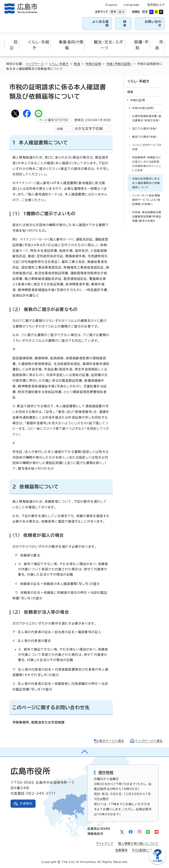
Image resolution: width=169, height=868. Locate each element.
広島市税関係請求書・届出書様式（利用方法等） (147, 118)
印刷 (60, 129)
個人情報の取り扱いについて (138, 844)
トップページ (35, 64)
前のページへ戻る (112, 741)
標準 (113, 12)
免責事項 (121, 850)
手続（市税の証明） (119, 64)
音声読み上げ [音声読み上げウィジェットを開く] (156, 5)
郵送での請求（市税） (145, 137)
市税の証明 (93, 64)
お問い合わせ (153, 24)
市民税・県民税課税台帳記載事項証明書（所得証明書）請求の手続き (147, 217)
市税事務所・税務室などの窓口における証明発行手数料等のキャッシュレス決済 (147, 164)
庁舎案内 (26, 804)
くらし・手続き (59, 64)
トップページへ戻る (149, 741)
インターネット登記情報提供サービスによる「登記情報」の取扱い (146, 200)
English (111, 5)
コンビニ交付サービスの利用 (147, 147)
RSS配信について (145, 850)
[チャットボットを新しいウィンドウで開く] (157, 863)
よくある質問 (101, 24)
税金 (77, 64)
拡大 (121, 12)
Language (131, 5)
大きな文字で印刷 (89, 129)
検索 (125, 24)
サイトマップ (105, 844)
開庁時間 (106, 772)
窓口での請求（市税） (145, 129)
